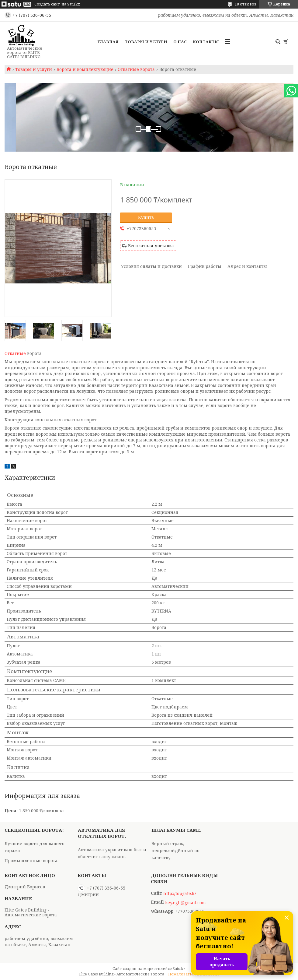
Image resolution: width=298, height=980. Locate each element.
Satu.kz (179, 969)
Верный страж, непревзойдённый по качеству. (175, 850)
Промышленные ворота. (31, 861)
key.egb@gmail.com (185, 903)
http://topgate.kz (180, 894)
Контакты (206, 42)
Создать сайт (47, 4)
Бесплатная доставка (151, 246)
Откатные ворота (136, 69)
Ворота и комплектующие (85, 69)
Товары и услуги (146, 42)
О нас (180, 42)
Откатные (15, 353)
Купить (146, 217)
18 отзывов (246, 4)
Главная (108, 42)
